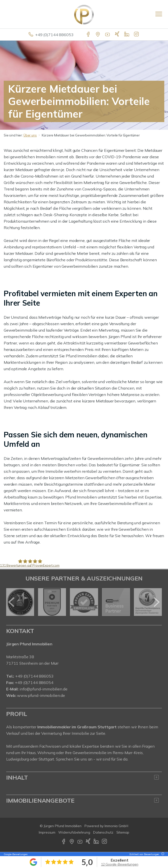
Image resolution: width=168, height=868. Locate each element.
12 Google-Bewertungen (120, 864)
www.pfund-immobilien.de (41, 695)
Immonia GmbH (116, 826)
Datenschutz (103, 832)
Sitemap (123, 832)
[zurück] (12, 602)
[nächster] (156, 602)
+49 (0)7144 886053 (54, 35)
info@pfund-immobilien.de (43, 689)
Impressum (47, 832)
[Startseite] (84, 14)
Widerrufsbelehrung (74, 832)
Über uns (30, 135)
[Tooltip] (162, 854)
